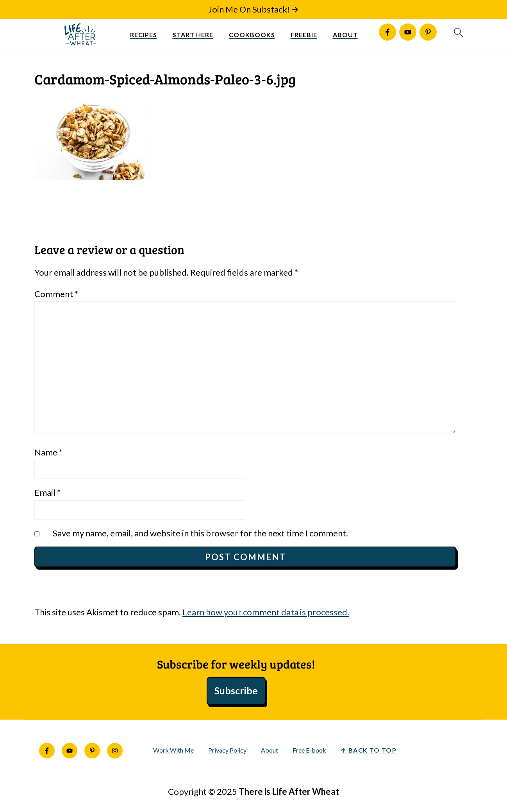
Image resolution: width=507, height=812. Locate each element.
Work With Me (173, 750)
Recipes (144, 35)
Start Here (193, 35)
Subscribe (236, 691)
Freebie (304, 35)
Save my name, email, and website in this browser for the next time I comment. (200, 533)
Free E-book (309, 750)
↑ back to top (369, 750)
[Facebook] (387, 32)
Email (47, 492)
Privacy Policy (227, 750)
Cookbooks (252, 35)
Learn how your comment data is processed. (266, 612)
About (345, 35)
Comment (56, 294)
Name (48, 452)
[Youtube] (408, 32)
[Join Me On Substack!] (254, 9)
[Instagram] (115, 751)
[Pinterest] (428, 32)
